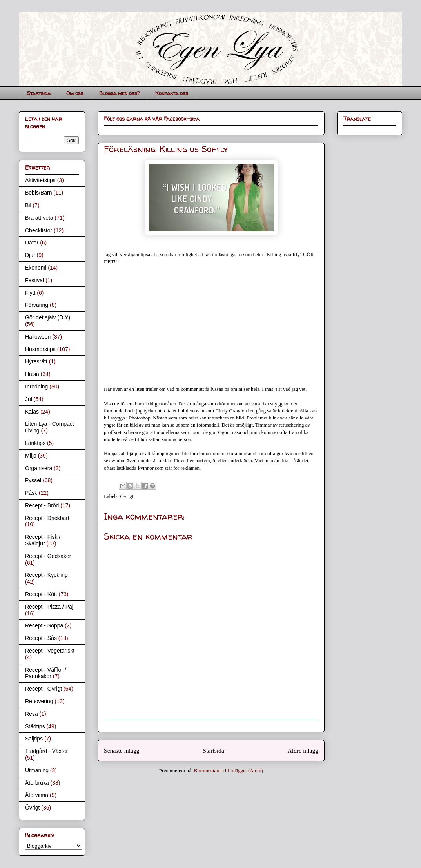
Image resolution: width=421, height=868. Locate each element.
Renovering (39, 701)
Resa (32, 714)
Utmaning (37, 770)
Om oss (75, 93)
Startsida (39, 93)
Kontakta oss (172, 93)
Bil (28, 205)
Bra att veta (39, 218)
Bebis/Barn (38, 193)
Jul (29, 399)
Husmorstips (40, 349)
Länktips (35, 443)
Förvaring (37, 305)
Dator (32, 243)
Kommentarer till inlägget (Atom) (229, 770)
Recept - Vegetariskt (50, 651)
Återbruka (37, 783)
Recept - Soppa (44, 625)
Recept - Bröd (42, 505)
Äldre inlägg (303, 750)
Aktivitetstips (40, 180)
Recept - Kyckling (46, 575)
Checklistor (39, 230)
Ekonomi (36, 268)
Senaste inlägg (122, 750)
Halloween (38, 337)
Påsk (31, 493)
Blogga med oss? (119, 93)
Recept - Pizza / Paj (49, 607)
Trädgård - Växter (46, 751)
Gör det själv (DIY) (48, 317)
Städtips (35, 726)
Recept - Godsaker (48, 556)
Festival (34, 280)
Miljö (31, 456)
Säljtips (34, 739)
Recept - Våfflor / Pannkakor (46, 673)
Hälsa (32, 374)
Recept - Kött (41, 594)
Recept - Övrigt (44, 689)
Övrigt (127, 496)
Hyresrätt (36, 361)
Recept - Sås (41, 638)
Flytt (30, 293)
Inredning (36, 387)
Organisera (39, 468)
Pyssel (33, 480)
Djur (30, 255)
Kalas (32, 412)
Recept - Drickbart (47, 518)
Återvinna (37, 795)
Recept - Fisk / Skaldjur (43, 540)
